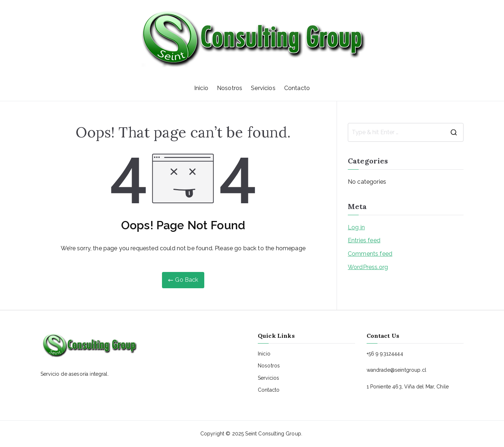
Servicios (263, 88)
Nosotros (230, 88)
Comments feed (370, 254)
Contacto (297, 88)
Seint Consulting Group (273, 434)
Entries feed (364, 240)
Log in (356, 227)
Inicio (201, 88)
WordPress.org (368, 267)
